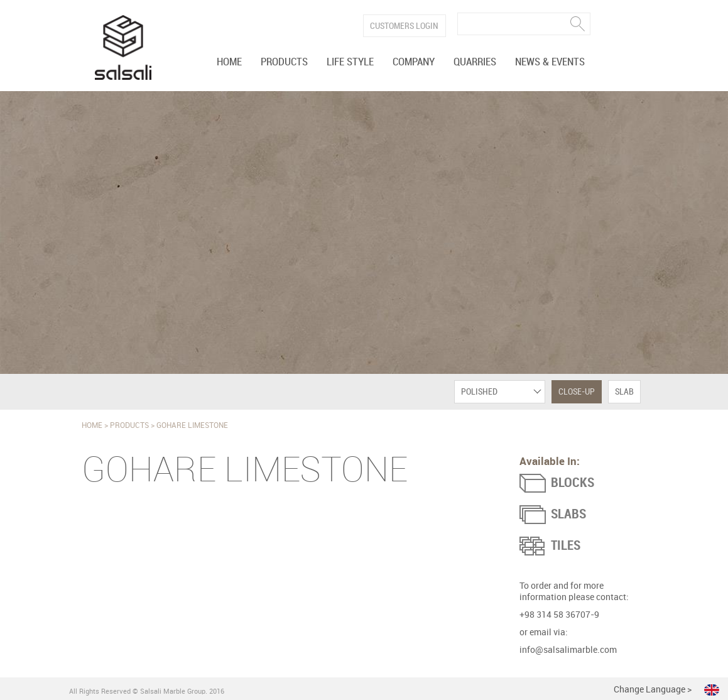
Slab (624, 392)
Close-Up (577, 392)
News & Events (550, 62)
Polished (479, 392)
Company (414, 62)
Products (284, 62)
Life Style (350, 62)
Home (229, 62)
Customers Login (404, 26)
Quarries (475, 62)
